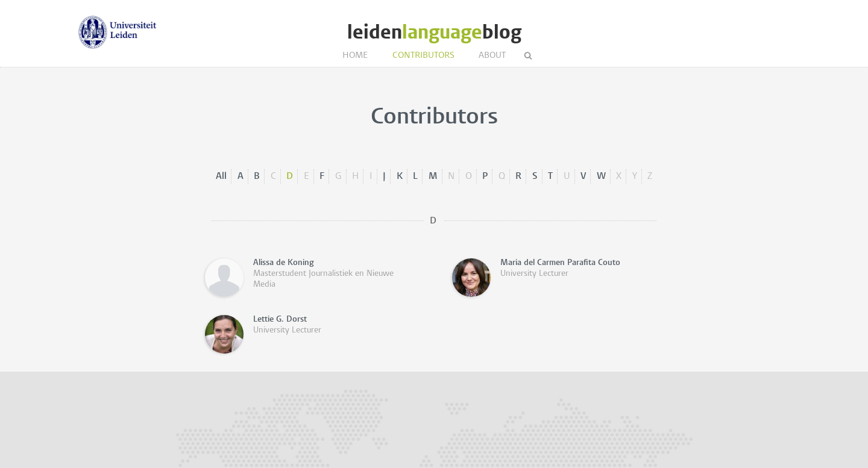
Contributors (423, 56)
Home (355, 56)
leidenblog (434, 32)
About (492, 56)
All (221, 176)
